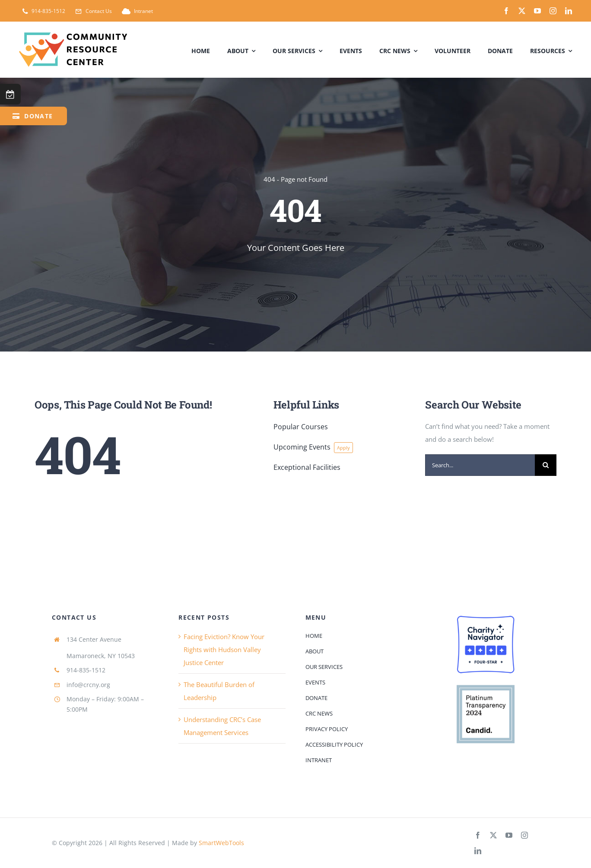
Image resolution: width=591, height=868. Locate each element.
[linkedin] (569, 11)
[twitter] (522, 11)
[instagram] (553, 11)
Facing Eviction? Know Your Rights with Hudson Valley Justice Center (224, 649)
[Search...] (480, 465)
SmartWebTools (221, 843)
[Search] (546, 465)
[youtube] (537, 11)
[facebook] (506, 11)
